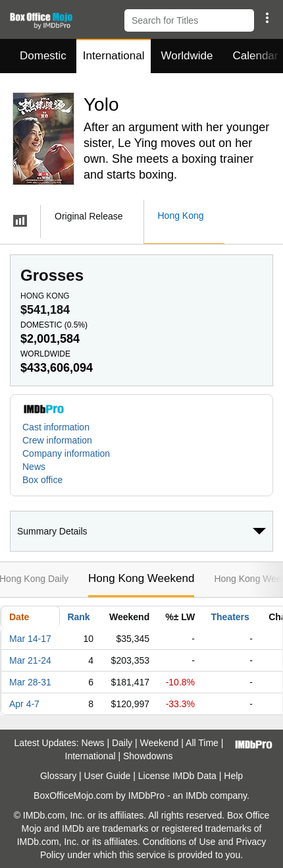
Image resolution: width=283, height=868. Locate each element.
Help (233, 776)
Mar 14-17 (30, 639)
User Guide (108, 776)
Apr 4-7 (24, 704)
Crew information (57, 440)
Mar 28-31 (30, 682)
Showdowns (148, 756)
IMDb (196, 796)
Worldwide (187, 56)
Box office (42, 480)
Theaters (230, 617)
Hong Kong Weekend (141, 578)
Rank (78, 617)
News (34, 467)
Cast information (56, 427)
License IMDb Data (177, 776)
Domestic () (54, 325)
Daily (122, 743)
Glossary (58, 776)
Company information (66, 453)
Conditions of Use (179, 842)
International (114, 56)
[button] (267, 18)
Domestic (43, 56)
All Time (202, 743)
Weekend (160, 743)
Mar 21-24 (30, 660)
